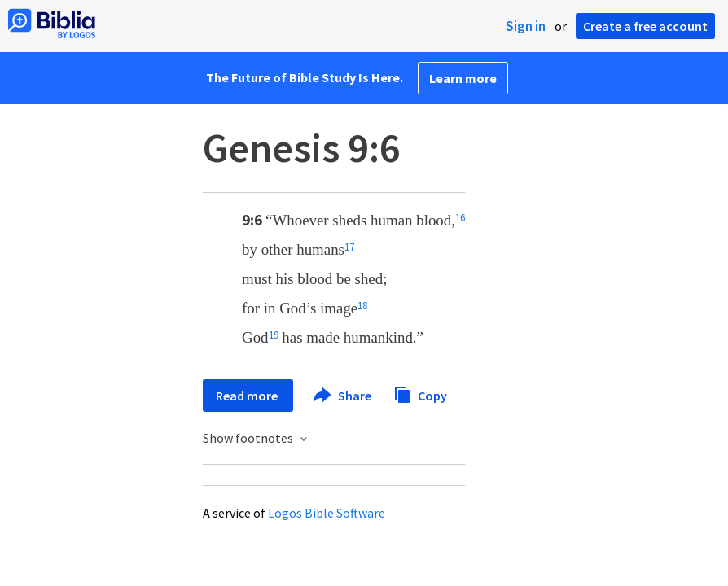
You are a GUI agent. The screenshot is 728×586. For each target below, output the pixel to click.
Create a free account (645, 26)
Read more (248, 396)
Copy (420, 394)
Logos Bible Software (327, 513)
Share (343, 396)
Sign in (526, 26)
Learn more (463, 78)
